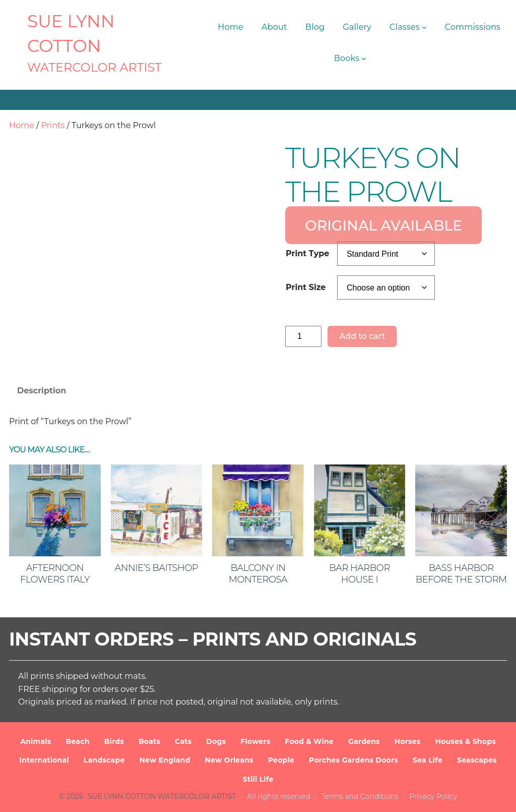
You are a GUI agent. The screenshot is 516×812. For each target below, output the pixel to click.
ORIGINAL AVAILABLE (383, 225)
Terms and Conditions (360, 796)
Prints (53, 125)
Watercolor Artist (94, 67)
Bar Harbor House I (360, 574)
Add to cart (362, 336)
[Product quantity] (303, 336)
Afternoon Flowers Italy (55, 574)
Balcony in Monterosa (258, 574)
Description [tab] (42, 391)
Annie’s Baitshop (157, 568)
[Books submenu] (364, 59)
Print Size (306, 287)
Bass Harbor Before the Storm (461, 574)
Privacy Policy (433, 796)
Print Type (307, 253)
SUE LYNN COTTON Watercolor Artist (162, 796)
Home (22, 125)
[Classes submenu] (424, 27)
